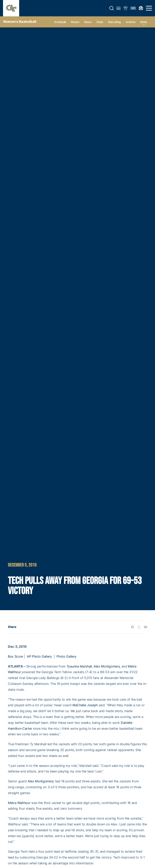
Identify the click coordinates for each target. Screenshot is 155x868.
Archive (131, 22)
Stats (100, 22)
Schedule (60, 22)
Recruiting (115, 22)
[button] (112, 8)
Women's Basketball (20, 22)
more (144, 22)
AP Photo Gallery (39, 656)
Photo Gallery (67, 656)
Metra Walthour (19, 803)
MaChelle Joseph (85, 705)
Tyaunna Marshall (79, 666)
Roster (75, 22)
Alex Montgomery (107, 666)
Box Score (15, 656)
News (88, 22)
